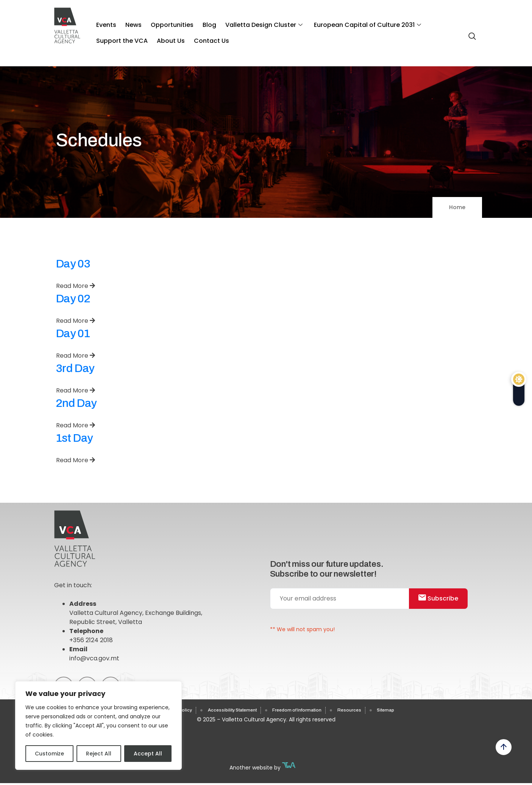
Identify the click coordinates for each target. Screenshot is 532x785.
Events (104, 22)
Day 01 (73, 333)
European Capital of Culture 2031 (345, 22)
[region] (98, 726)
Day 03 (73, 264)
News (127, 22)
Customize (49, 754)
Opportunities (162, 22)
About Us (108, 34)
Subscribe (442, 603)
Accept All (148, 754)
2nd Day (76, 403)
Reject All (99, 754)
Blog (195, 22)
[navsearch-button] (470, 33)
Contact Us (145, 34)
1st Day (74, 438)
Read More (76, 286)
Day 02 (73, 299)
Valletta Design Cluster (245, 22)
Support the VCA (431, 22)
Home (457, 207)
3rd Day (75, 368)
